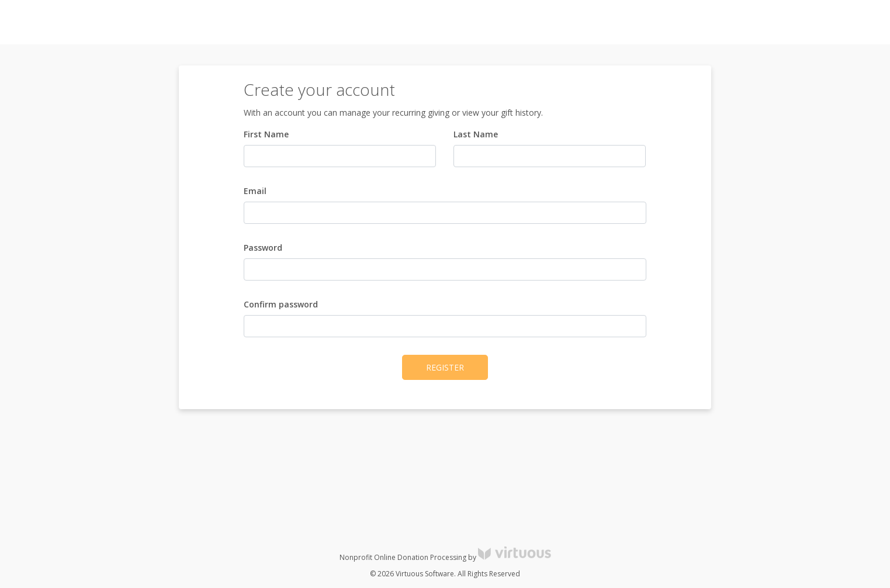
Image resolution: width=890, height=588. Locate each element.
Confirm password (281, 304)
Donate (860, 23)
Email (255, 191)
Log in (775, 23)
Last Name (476, 134)
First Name (266, 134)
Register (817, 23)
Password (263, 248)
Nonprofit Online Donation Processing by (445, 557)
